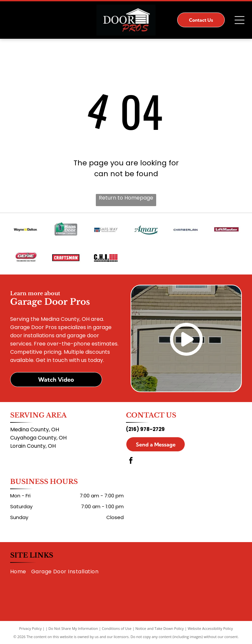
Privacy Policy (30, 628)
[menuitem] (21, 571)
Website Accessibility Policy (210, 628)
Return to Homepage (126, 198)
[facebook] (131, 461)
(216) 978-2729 (145, 429)
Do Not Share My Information (73, 628)
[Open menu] (240, 20)
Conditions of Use (117, 628)
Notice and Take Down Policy (160, 628)
